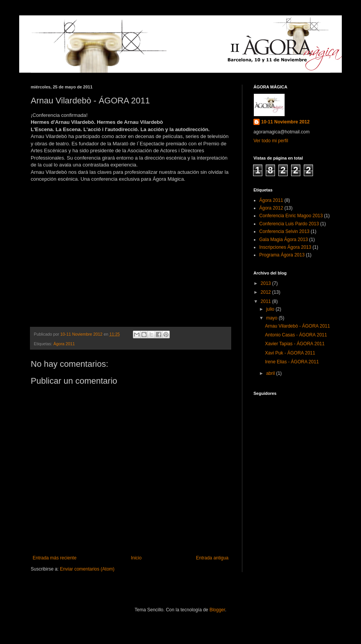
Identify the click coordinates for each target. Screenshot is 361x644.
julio (271, 309)
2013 (267, 283)
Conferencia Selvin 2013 (284, 231)
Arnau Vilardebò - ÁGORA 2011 (297, 326)
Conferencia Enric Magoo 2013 (291, 216)
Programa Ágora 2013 (282, 255)
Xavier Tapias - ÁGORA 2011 (295, 344)
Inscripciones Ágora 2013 (285, 247)
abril (271, 373)
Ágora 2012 (271, 208)
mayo (272, 318)
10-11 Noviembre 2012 (285, 122)
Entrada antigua (212, 558)
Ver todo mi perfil (271, 141)
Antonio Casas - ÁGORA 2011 (296, 335)
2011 (267, 301)
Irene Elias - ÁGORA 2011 (292, 362)
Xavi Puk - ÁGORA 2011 (290, 353)
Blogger (217, 610)
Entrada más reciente (55, 558)
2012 (267, 292)
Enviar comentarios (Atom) (87, 569)
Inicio (136, 558)
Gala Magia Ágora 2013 (284, 240)
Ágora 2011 (64, 344)
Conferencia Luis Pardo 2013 (289, 224)
